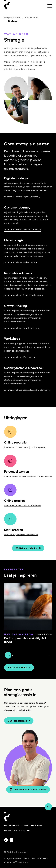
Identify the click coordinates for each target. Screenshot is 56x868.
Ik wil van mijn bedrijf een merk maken (21, 535)
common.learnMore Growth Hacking (22, 328)
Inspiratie (37, 826)
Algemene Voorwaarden (17, 862)
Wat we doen (32, 18)
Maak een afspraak (19, 721)
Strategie (13, 21)
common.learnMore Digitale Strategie (22, 197)
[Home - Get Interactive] (8, 6)
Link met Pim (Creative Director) (28, 789)
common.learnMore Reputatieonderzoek (23, 295)
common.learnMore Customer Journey (23, 229)
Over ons (25, 831)
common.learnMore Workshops (20, 357)
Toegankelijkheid (12, 858)
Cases (25, 826)
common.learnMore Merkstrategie (21, 262)
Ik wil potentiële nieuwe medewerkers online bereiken (28, 476)
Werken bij (10, 831)
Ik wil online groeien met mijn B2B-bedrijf (22, 505)
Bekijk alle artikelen (19, 667)
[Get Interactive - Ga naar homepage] (28, 818)
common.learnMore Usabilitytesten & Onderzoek (27, 390)
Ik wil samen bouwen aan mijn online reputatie (25, 447)
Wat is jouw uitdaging (28, 548)
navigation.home (12, 18)
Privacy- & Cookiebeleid (36, 858)
